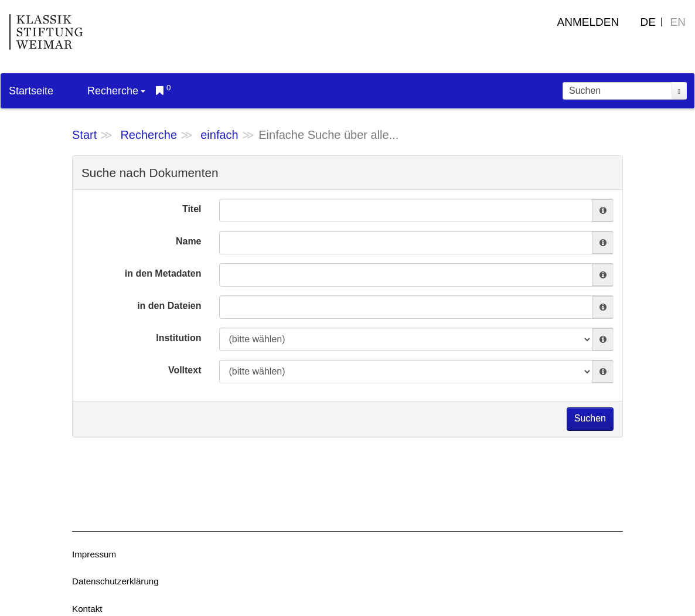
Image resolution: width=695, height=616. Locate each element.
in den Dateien (169, 306)
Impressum (94, 554)
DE (648, 22)
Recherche (116, 91)
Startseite (31, 91)
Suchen (590, 418)
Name (189, 241)
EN (678, 22)
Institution (178, 338)
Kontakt (87, 609)
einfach (219, 135)
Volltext (185, 370)
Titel (192, 209)
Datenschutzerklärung (115, 581)
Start (84, 135)
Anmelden (588, 22)
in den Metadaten (163, 273)
